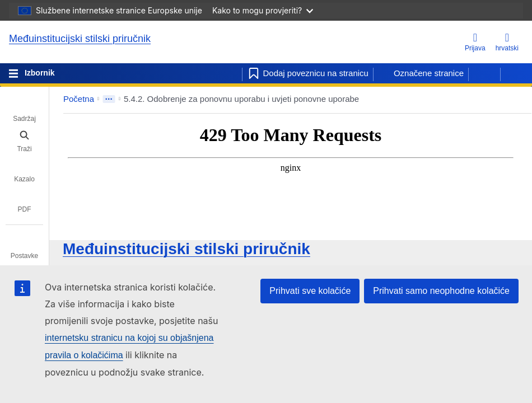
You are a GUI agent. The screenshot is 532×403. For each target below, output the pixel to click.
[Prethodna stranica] (484, 73)
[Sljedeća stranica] (516, 73)
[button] (497, 99)
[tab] (24, 111)
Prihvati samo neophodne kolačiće (441, 291)
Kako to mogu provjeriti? (263, 10)
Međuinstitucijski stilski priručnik (80, 39)
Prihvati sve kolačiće (310, 291)
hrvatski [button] (507, 42)
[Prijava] (475, 43)
